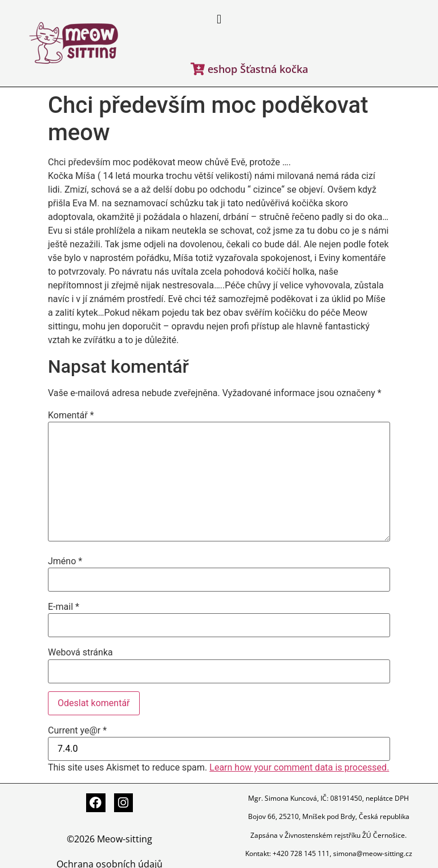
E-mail (64, 607)
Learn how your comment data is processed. (299, 767)
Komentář (71, 415)
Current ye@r (77, 731)
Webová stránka (80, 653)
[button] (219, 20)
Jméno (65, 561)
